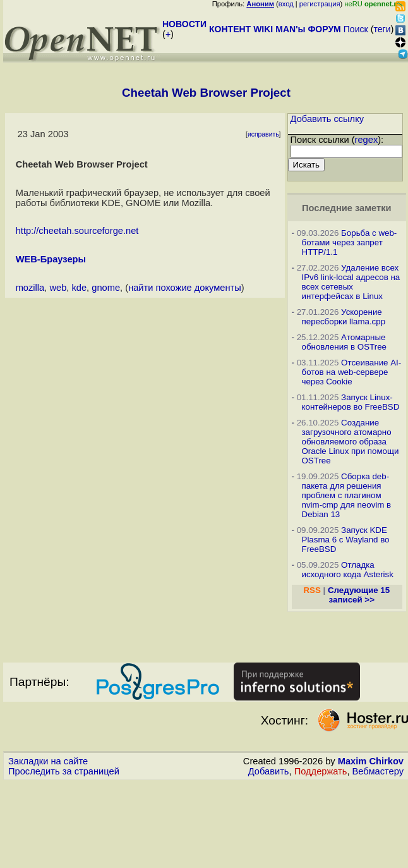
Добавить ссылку (327, 119)
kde (79, 288)
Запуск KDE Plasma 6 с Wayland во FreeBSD (346, 540)
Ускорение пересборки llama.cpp (344, 317)
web (58, 288)
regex (367, 140)
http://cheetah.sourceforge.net (77, 231)
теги (382, 29)
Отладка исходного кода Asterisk (348, 570)
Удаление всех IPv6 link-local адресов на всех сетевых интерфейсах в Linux (351, 282)
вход (286, 4)
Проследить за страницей (64, 771)
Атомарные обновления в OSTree (344, 342)
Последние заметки (347, 208)
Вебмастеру (378, 771)
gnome (106, 288)
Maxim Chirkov (371, 761)
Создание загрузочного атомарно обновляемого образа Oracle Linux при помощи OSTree (351, 442)
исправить (263, 134)
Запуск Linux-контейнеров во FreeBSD (351, 402)
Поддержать (321, 771)
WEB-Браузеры (51, 259)
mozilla (30, 288)
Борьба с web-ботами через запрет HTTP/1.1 (350, 242)
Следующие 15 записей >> (359, 595)
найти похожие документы (185, 288)
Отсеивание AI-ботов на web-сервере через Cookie (352, 372)
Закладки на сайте (48, 761)
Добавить (269, 771)
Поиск (356, 29)
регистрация (320, 4)
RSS (312, 590)
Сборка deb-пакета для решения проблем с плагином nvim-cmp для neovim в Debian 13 (347, 495)
